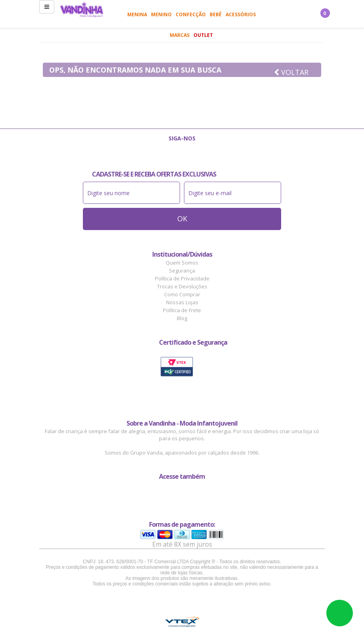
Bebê (216, 14)
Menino (161, 14)
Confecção (191, 14)
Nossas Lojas (182, 302)
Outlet (203, 35)
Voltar (291, 72)
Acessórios (241, 14)
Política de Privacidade (182, 278)
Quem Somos (182, 263)
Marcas (180, 35)
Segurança (182, 271)
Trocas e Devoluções (182, 286)
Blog (182, 318)
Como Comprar (182, 294)
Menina (137, 14)
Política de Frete (182, 310)
